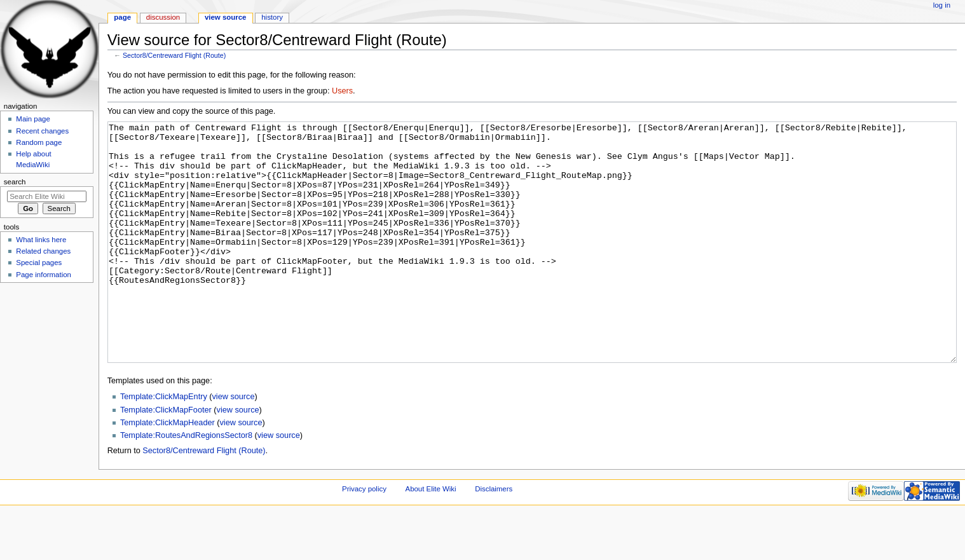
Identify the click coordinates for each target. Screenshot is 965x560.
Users (342, 91)
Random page (39, 142)
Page (122, 17)
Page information (44, 275)
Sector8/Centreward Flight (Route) (174, 55)
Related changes (43, 251)
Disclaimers (494, 536)
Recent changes (42, 131)
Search (15, 182)
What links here (41, 240)
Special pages (39, 263)
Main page (33, 119)
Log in (942, 5)
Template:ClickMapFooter (166, 458)
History (272, 17)
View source (226, 17)
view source (234, 444)
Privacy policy (364, 536)
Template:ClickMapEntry (164, 444)
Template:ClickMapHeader (168, 470)
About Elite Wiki (431, 536)
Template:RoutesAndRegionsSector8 (186, 483)
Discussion (163, 17)
